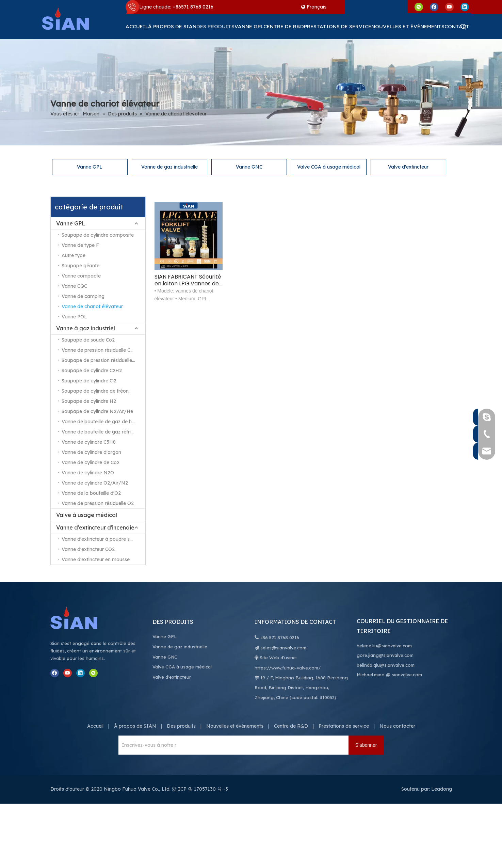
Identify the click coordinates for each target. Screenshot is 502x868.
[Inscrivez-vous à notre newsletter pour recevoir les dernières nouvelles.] (147, 745)
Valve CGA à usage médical (329, 167)
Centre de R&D (291, 726)
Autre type (74, 255)
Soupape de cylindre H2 (89, 401)
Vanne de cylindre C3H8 (89, 442)
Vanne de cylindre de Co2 (91, 462)
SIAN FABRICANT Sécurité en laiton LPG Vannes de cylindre (188, 280)
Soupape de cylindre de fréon (95, 391)
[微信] (419, 7)
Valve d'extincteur (408, 167)
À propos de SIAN (135, 726)
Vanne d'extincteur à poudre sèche (101, 539)
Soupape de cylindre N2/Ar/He (97, 411)
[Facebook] (434, 7)
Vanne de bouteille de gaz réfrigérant (103, 432)
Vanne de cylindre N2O (88, 473)
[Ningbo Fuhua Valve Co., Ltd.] (81, 618)
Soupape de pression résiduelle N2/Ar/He (103, 360)
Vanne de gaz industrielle (169, 167)
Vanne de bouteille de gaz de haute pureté (103, 422)
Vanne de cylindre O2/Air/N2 (95, 483)
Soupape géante (80, 266)
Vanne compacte (81, 276)
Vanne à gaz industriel (86, 328)
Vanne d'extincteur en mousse (96, 559)
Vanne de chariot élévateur (92, 306)
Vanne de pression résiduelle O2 (98, 503)
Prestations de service (344, 726)
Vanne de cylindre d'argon (91, 452)
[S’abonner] (366, 745)
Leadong (442, 789)
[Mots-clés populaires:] (464, 27)
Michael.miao (371, 675)
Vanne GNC (249, 167)
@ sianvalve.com (404, 675)
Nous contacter (397, 726)
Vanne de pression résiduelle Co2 (99, 350)
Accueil (95, 726)
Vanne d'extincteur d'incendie (95, 527)
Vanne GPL (90, 167)
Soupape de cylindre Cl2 (89, 381)
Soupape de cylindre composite (98, 235)
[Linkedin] (465, 7)
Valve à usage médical (87, 515)
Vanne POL (74, 317)
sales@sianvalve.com (283, 648)
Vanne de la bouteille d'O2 (91, 493)
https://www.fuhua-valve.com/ (288, 668)
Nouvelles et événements (235, 726)
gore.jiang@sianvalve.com (385, 655)
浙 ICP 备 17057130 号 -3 (200, 789)
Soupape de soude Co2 (88, 340)
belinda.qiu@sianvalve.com (386, 665)
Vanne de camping (83, 296)
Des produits (181, 726)
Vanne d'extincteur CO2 (88, 549)
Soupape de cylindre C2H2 (92, 370)
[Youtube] (449, 7)
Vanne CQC (74, 286)
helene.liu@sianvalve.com (384, 646)
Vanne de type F (80, 245)
